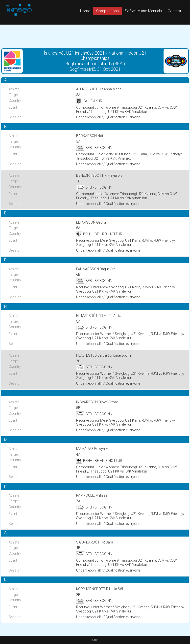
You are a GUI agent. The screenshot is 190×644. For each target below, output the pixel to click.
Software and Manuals (143, 11)
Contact (174, 11)
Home (85, 11)
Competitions (107, 11)
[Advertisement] (95, 36)
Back (95, 640)
